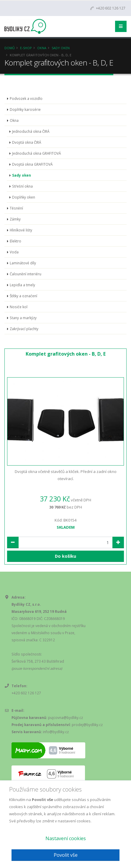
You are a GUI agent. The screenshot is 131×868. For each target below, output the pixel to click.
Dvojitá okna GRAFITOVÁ (32, 164)
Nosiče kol (19, 307)
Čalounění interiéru (26, 274)
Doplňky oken (24, 197)
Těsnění (16, 208)
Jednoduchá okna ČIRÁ (31, 131)
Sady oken (61, 48)
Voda (14, 252)
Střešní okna (22, 186)
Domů (10, 48)
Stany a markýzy (23, 318)
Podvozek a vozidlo (26, 98)
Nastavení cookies (66, 838)
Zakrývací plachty (24, 329)
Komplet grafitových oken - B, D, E (66, 354)
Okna (42, 48)
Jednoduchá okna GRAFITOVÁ (36, 153)
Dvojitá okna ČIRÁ (27, 142)
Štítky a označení (23, 296)
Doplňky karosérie (25, 109)
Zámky (15, 219)
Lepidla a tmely (22, 285)
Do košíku (65, 556)
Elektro (15, 241)
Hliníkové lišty (21, 230)
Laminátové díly (23, 263)
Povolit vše (66, 855)
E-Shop (26, 48)
